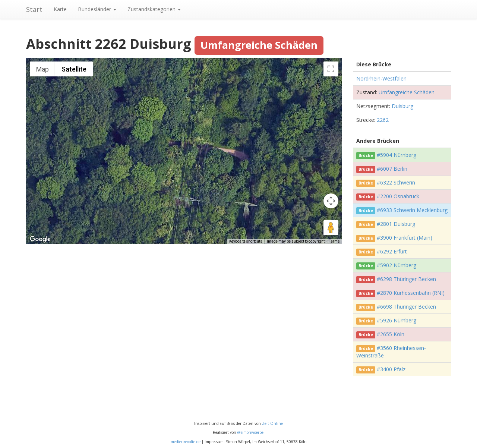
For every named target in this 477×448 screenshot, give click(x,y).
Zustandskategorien (154, 9)
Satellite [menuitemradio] (74, 69)
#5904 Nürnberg (397, 155)
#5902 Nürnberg (397, 265)
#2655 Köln (391, 334)
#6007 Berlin (392, 169)
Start (34, 9)
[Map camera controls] (331, 201)
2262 (383, 120)
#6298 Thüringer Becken (406, 279)
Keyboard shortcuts (246, 241)
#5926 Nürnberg (397, 320)
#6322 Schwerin (396, 182)
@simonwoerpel (251, 432)
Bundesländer (97, 9)
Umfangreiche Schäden (407, 92)
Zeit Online (272, 423)
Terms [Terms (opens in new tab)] (334, 241)
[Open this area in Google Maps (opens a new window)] (40, 239)
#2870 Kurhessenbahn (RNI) (411, 293)
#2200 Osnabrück (398, 196)
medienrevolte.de (186, 442)
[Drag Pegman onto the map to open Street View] (331, 228)
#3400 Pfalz (391, 369)
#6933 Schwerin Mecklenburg (412, 210)
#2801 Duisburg (396, 224)
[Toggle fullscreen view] (331, 69)
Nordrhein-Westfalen (381, 78)
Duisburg (402, 106)
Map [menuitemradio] (42, 69)
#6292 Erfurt (392, 251)
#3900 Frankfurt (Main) (405, 238)
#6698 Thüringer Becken (406, 307)
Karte (60, 9)
